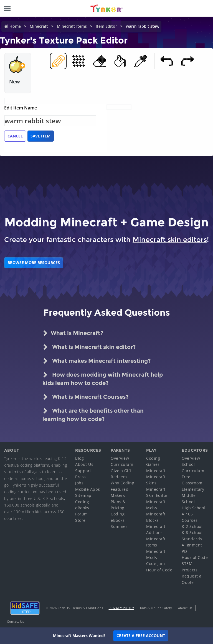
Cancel (15, 136)
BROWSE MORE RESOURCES (34, 263)
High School (193, 508)
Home (15, 26)
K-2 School (192, 526)
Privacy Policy (121, 608)
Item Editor (106, 26)
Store (80, 520)
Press (81, 477)
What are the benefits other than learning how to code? (93, 414)
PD (184, 551)
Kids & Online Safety (156, 608)
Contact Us (15, 621)
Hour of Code (159, 570)
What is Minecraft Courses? (85, 397)
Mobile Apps (88, 489)
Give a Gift (121, 471)
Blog (79, 458)
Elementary (193, 489)
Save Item (40, 136)
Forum (82, 514)
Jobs (79, 483)
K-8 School (192, 532)
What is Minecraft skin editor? (89, 347)
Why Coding (122, 483)
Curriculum (122, 464)
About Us (84, 464)
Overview (120, 458)
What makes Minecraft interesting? (97, 361)
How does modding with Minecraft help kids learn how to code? (103, 378)
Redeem (119, 477)
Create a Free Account (141, 636)
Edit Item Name (21, 108)
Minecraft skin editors (170, 240)
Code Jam (155, 563)
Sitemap (83, 495)
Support (83, 471)
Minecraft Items (72, 26)
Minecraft (39, 26)
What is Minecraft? (73, 333)
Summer (119, 526)
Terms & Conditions (88, 608)
